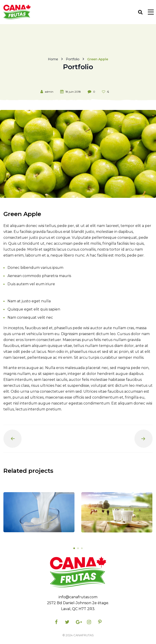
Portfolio (73, 59)
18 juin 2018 (73, 92)
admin (49, 92)
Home (53, 59)
